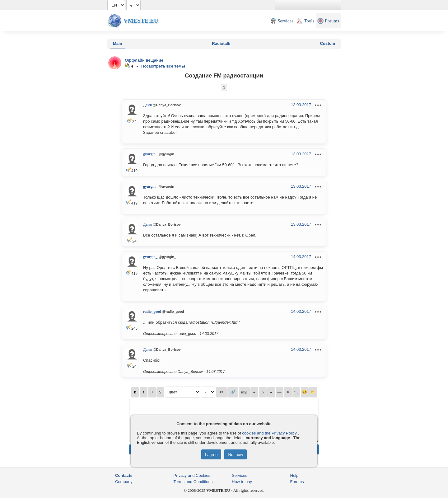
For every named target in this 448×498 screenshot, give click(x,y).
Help (294, 475)
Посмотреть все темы (163, 66)
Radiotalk (221, 43)
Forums (297, 482)
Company (124, 482)
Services (240, 475)
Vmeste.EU (141, 21)
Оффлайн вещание (144, 60)
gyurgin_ (150, 154)
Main (118, 43)
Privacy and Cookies (192, 475)
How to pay (242, 482)
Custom (328, 43)
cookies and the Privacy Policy (269, 433)
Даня (147, 105)
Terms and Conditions (193, 482)
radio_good (152, 312)
